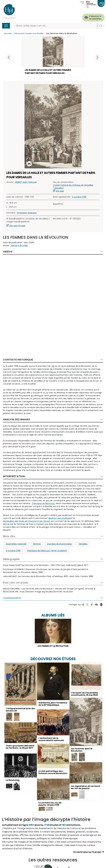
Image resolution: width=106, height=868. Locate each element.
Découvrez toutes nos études (29, 33)
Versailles (83, 544)
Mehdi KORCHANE (19, 246)
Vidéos (8, 252)
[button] (97, 57)
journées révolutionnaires (60, 544)
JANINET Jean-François (26, 183)
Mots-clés (9, 537)
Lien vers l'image (17, 226)
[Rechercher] (56, 26)
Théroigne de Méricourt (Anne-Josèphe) (47, 551)
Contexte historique (18, 360)
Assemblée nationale (16, 544)
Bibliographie (11, 559)
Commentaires (12, 598)
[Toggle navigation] (6, 26)
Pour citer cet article (16, 583)
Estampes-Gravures (27, 213)
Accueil (8, 33)
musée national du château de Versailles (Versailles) (73, 187)
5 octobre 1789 (79, 197)
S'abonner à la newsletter (95, 17)
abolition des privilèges (59, 519)
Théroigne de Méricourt (43, 504)
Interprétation (14, 477)
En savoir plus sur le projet (87, 853)
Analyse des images (16, 420)
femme (37, 544)
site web (60, 191)
